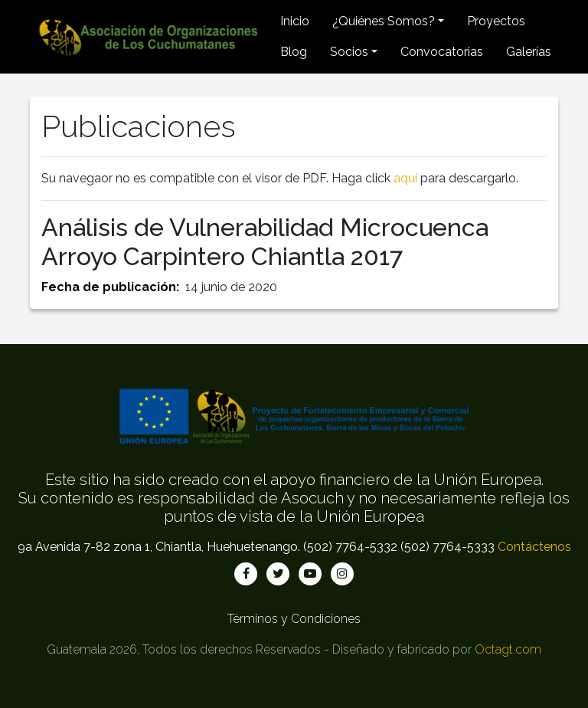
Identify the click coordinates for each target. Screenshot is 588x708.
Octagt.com (508, 649)
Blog (294, 52)
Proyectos (496, 21)
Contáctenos (534, 547)
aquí (405, 178)
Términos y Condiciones (294, 619)
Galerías (529, 52)
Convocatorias (442, 52)
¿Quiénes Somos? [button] (384, 21)
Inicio (295, 21)
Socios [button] (349, 52)
